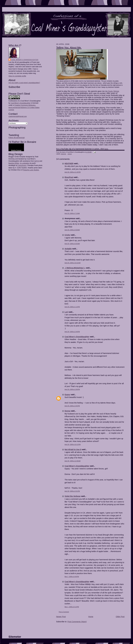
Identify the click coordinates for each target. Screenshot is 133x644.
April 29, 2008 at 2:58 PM (72, 389)
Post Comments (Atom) (77, 622)
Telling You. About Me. (69, 48)
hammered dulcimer (79, 91)
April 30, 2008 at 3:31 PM (72, 491)
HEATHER (69, 164)
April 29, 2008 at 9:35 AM (72, 244)
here (106, 149)
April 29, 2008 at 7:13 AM (72, 213)
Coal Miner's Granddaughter (25, 60)
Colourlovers (22, 165)
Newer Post (61, 617)
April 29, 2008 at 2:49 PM (72, 332)
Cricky (67, 235)
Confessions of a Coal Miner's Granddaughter (25, 101)
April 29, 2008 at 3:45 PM (72, 406)
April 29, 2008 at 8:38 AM (72, 230)
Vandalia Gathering (67, 97)
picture (70, 154)
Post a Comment (64, 612)
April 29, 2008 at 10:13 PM (73, 444)
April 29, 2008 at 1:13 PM (72, 307)
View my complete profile (17, 76)
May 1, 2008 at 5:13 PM (72, 607)
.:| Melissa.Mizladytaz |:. (75, 268)
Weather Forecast (16, 150)
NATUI (37, 161)
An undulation (25, 163)
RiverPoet (69, 177)
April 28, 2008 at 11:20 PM (73, 172)
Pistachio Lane (28, 170)
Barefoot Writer (14, 163)
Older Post (120, 617)
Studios (36, 170)
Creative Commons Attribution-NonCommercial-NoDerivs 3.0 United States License (24, 107)
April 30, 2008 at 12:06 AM (72, 461)
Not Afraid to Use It (73, 449)
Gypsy (67, 395)
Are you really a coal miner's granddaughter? (24, 83)
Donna (67, 411)
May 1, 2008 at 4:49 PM (72, 577)
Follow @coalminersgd (16, 138)
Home (91, 617)
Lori (66, 312)
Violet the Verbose (73, 496)
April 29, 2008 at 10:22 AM (72, 263)
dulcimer (64, 154)
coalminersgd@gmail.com (18, 116)
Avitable (68, 249)
